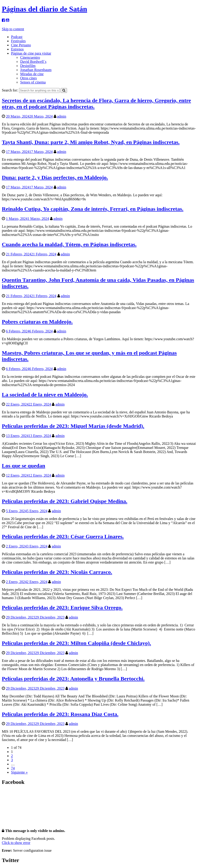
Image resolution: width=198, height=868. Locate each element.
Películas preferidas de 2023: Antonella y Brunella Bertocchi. (73, 679)
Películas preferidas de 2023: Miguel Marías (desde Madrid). (73, 426)
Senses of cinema (33, 82)
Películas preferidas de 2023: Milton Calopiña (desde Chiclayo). (76, 643)
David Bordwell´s (33, 62)
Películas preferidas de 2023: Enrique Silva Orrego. (62, 608)
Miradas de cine (32, 74)
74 (13, 768)
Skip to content (13, 29)
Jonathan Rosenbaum (36, 70)
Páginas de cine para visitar (31, 53)
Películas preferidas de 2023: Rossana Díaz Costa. (60, 714)
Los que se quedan (24, 466)
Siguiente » (19, 772)
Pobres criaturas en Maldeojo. (37, 322)
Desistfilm (28, 66)
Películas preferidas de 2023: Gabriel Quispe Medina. (65, 501)
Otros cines (28, 78)
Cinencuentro (30, 57)
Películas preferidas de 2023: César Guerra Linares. (63, 536)
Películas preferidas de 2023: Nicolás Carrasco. (57, 572)
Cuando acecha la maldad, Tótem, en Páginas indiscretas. (69, 244)
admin (62, 116)
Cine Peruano (21, 45)
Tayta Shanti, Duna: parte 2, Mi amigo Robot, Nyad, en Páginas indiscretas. (91, 142)
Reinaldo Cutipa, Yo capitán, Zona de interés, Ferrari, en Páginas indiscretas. (93, 209)
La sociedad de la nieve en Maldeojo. (45, 395)
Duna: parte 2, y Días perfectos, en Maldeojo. (55, 177)
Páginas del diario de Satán (45, 9)
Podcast (17, 37)
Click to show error (16, 843)
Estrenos (17, 49)
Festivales (18, 41)
